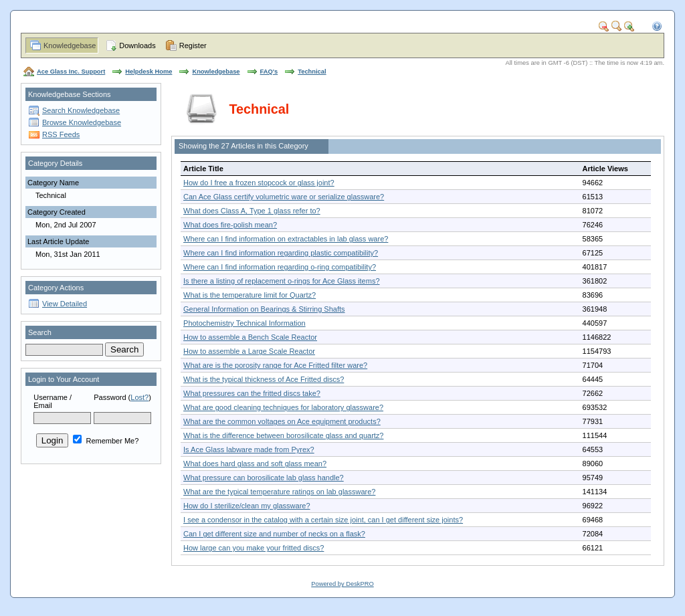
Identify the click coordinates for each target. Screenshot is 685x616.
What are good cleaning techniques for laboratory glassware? (283, 407)
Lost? (139, 397)
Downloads (137, 45)
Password (110, 397)
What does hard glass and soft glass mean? (255, 464)
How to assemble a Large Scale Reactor (249, 351)
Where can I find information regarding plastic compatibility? (281, 253)
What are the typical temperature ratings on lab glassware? (279, 492)
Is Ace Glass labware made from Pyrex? (249, 449)
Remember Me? (106, 441)
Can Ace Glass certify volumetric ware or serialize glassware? (284, 197)
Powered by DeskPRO (342, 584)
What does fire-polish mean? (230, 225)
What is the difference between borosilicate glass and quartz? (283, 435)
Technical (312, 72)
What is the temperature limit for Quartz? (250, 295)
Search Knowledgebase (81, 110)
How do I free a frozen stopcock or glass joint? (259, 183)
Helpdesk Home (149, 72)
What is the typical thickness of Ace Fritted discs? (264, 379)
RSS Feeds (61, 134)
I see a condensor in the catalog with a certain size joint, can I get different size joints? (323, 520)
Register (193, 45)
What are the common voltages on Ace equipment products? (282, 421)
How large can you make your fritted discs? (254, 548)
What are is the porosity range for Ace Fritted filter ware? (275, 365)
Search (40, 332)
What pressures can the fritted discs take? (252, 393)
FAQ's (269, 72)
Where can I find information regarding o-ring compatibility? (280, 267)
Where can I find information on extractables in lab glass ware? (286, 239)
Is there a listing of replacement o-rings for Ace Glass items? (281, 281)
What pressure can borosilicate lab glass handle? (264, 478)
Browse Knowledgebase (82, 122)
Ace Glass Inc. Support (71, 72)
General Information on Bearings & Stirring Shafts (264, 309)
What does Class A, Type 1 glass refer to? (252, 211)
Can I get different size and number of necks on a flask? (274, 534)
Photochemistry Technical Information (244, 323)
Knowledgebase (70, 45)
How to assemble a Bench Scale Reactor (250, 337)
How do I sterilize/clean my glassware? (247, 506)
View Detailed (65, 304)
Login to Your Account (64, 379)
